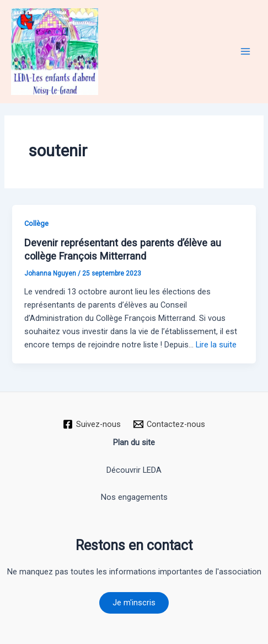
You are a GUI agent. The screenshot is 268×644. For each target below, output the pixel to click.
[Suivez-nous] (92, 424)
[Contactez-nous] (170, 424)
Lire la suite (216, 345)
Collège (36, 223)
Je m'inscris (134, 603)
